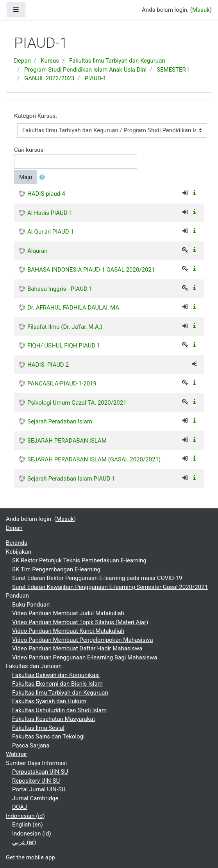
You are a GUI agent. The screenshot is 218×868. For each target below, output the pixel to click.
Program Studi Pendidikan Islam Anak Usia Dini (85, 70)
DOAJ (20, 807)
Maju (26, 177)
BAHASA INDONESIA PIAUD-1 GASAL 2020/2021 (91, 270)
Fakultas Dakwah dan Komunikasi (56, 675)
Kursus (50, 61)
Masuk (201, 10)
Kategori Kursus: (36, 116)
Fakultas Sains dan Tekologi (48, 737)
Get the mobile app (30, 857)
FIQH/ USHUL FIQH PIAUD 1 (64, 346)
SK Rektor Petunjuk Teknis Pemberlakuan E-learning (79, 560)
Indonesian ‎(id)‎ (25, 816)
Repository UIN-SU (36, 781)
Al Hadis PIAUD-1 (50, 213)
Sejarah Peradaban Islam (60, 421)
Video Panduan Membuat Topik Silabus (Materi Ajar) (80, 622)
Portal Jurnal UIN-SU (39, 789)
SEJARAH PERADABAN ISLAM (67, 441)
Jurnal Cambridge (35, 798)
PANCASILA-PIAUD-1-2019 (62, 384)
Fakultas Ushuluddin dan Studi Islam (59, 710)
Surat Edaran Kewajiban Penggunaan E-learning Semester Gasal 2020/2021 (110, 587)
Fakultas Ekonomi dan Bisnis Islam (57, 684)
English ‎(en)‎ (28, 825)
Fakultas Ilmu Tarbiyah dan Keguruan (117, 61)
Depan (22, 61)
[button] (44, 177)
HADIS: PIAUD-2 (48, 365)
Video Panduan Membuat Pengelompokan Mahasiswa (83, 640)
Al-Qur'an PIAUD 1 (51, 232)
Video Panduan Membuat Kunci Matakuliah (68, 631)
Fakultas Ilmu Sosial (38, 728)
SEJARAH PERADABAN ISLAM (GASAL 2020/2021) (94, 459)
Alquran (37, 251)
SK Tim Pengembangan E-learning (56, 569)
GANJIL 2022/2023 (49, 78)
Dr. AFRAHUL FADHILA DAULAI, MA (73, 308)
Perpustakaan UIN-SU (40, 772)
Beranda (17, 543)
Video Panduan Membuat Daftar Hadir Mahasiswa (77, 648)
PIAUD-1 (95, 78)
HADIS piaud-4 (46, 194)
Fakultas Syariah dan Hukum (49, 701)
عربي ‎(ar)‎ (24, 842)
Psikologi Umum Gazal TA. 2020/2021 (77, 403)
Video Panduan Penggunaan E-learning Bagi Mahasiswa (85, 657)
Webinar (17, 754)
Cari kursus (29, 150)
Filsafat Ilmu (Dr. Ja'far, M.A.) (65, 327)
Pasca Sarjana (31, 746)
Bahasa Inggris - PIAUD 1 (60, 289)
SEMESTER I (173, 70)
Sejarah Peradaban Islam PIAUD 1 (71, 479)
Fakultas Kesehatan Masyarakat (54, 719)
